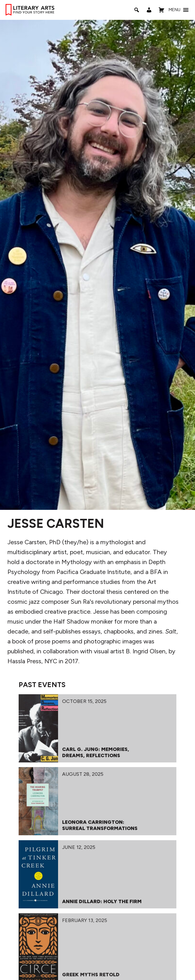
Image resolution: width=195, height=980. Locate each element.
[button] (175, 10)
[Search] (137, 10)
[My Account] (149, 10)
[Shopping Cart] (161, 10)
